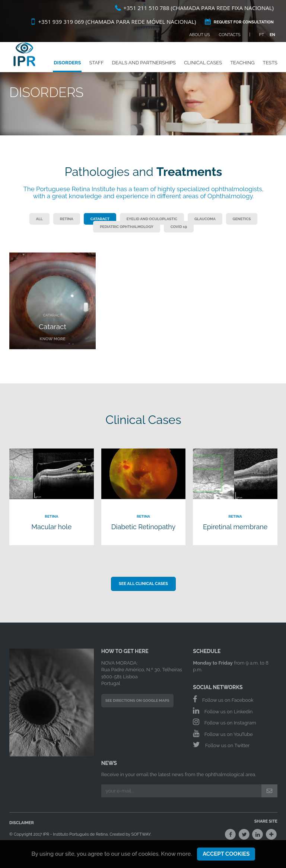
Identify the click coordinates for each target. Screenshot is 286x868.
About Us (200, 35)
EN (272, 35)
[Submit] (269, 791)
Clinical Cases (203, 69)
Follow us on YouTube (223, 733)
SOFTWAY (141, 834)
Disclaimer (22, 823)
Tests (270, 69)
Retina (67, 219)
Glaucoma (205, 219)
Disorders (67, 69)
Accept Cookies (226, 854)
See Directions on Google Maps (137, 700)
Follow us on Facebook (223, 699)
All (39, 219)
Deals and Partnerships (144, 69)
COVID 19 (179, 227)
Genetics (242, 219)
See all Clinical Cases (143, 584)
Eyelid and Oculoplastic (152, 219)
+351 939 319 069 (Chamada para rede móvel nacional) (113, 22)
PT (262, 35)
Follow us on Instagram (224, 722)
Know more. (176, 854)
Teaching (242, 69)
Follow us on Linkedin (223, 711)
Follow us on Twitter (221, 745)
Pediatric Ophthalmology (127, 227)
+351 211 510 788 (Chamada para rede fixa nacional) (194, 8)
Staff (96, 69)
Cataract (100, 219)
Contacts (230, 35)
